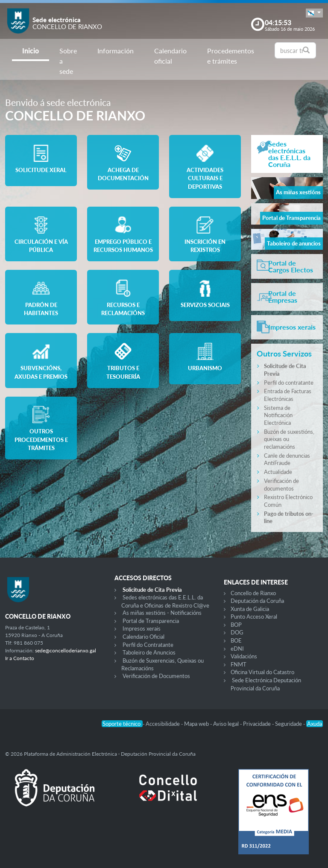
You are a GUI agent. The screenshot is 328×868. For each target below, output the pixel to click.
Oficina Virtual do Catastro (262, 672)
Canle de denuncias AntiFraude (287, 459)
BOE (236, 640)
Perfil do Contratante (148, 645)
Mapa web (197, 724)
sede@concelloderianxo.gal (66, 650)
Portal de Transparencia (151, 621)
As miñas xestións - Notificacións (162, 613)
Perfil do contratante (289, 383)
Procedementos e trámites (231, 56)
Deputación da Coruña (257, 601)
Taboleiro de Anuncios (149, 652)
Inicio (31, 51)
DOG (237, 632)
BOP (236, 625)
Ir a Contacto (20, 658)
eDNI (237, 649)
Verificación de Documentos (156, 676)
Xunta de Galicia (250, 609)
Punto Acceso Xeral (254, 617)
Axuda (315, 724)
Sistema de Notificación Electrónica (278, 415)
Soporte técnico (122, 724)
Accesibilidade (163, 724)
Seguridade (289, 724)
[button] (314, 13)
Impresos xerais (142, 628)
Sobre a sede (68, 61)
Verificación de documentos (281, 485)
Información (116, 51)
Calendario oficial (170, 56)
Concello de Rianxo (253, 593)
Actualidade (278, 472)
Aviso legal (227, 724)
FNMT (239, 664)
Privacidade (258, 724)
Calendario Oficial (143, 637)
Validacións (244, 656)
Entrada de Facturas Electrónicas (288, 395)
